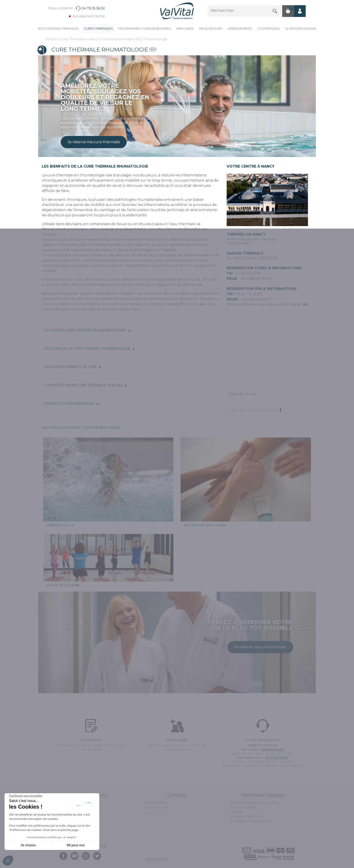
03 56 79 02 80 (249, 294)
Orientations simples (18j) (122, 39)
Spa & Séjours (211, 28)
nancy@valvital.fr (255, 278)
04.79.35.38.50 (276, 758)
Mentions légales (244, 807)
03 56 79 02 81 (248, 273)
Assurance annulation (247, 816)
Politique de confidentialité (252, 821)
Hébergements (240, 28)
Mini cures (185, 28)
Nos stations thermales (58, 28)
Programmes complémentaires (145, 28)
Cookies (237, 812)
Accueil (51, 39)
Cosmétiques (269, 28)
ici (305, 304)
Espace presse (156, 807)
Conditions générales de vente (255, 803)
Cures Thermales (98, 28)
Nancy (94, 39)
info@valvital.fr (273, 749)
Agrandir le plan (243, 394)
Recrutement (156, 803)
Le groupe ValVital (301, 28)
